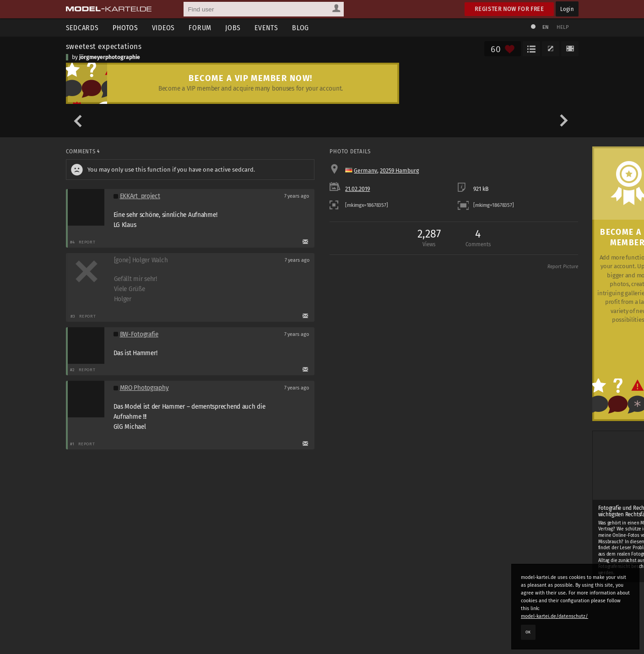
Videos (164, 28)
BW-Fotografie (139, 334)
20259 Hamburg (399, 171)
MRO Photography (144, 388)
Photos (125, 28)
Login (567, 9)
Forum (200, 28)
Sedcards (82, 28)
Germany (365, 171)
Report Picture (563, 267)
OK (528, 632)
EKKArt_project (140, 196)
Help (563, 27)
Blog (300, 28)
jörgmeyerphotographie (110, 57)
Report (87, 242)
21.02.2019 (357, 189)
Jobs (233, 28)
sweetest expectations (104, 46)
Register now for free (509, 9)
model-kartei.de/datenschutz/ (555, 616)
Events (266, 28)
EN (546, 27)
